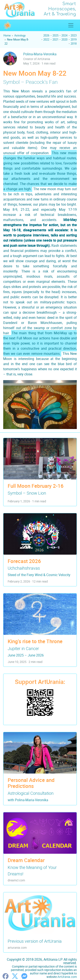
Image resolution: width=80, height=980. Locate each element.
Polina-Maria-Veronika (40, 54)
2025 (55, 35)
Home (7, 35)
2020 (64, 39)
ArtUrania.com (67, 977)
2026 (46, 35)
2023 (74, 35)
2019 (74, 39)
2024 (64, 35)
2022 (46, 39)
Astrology (20, 35)
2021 (55, 39)
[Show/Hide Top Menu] (71, 25)
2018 (74, 44)
